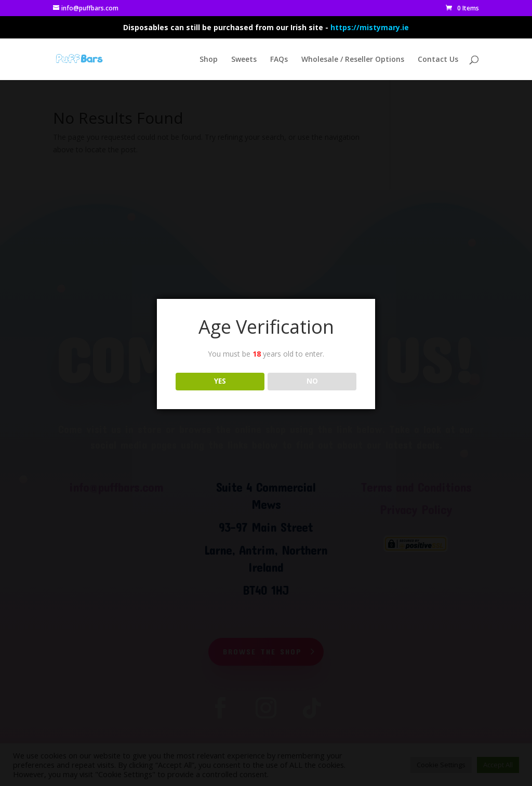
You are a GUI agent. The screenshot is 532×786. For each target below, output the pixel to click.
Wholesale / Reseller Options (353, 60)
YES (220, 381)
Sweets (244, 60)
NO (312, 381)
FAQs (279, 60)
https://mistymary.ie (370, 27)
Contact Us (438, 60)
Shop (209, 60)
